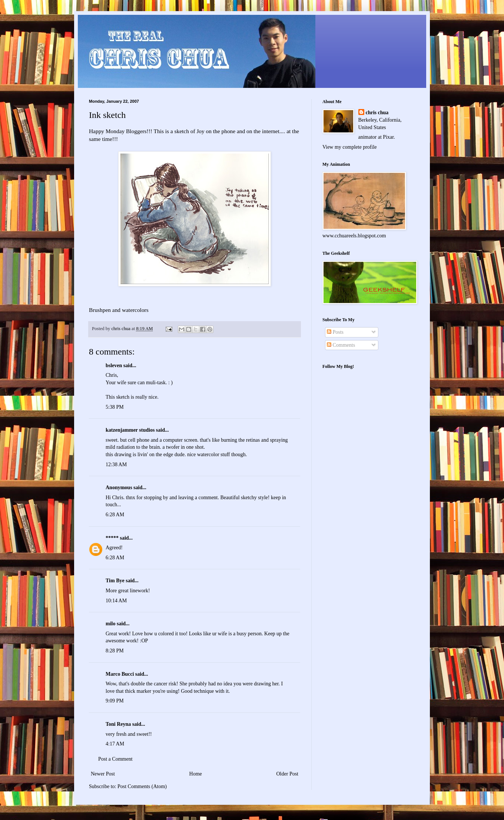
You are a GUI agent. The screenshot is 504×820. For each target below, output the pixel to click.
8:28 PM (115, 651)
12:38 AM (116, 465)
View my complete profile (350, 147)
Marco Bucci (120, 674)
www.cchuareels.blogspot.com (354, 236)
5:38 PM (115, 407)
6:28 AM (115, 515)
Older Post (288, 774)
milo (110, 624)
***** (112, 538)
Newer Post (103, 774)
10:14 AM (116, 601)
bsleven (114, 365)
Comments (341, 345)
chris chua (377, 113)
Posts (335, 332)
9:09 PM (115, 701)
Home (196, 774)
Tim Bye (115, 581)
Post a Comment (115, 759)
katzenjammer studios (130, 430)
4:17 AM (115, 744)
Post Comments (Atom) (142, 786)
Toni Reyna (118, 724)
